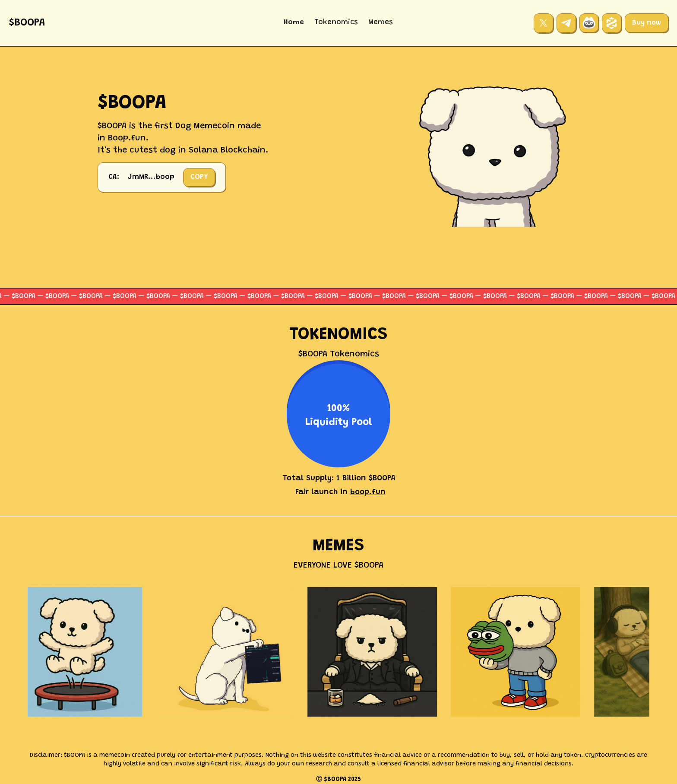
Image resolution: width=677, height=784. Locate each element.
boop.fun (368, 492)
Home (294, 23)
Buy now (647, 23)
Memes (381, 23)
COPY (199, 177)
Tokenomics (336, 23)
